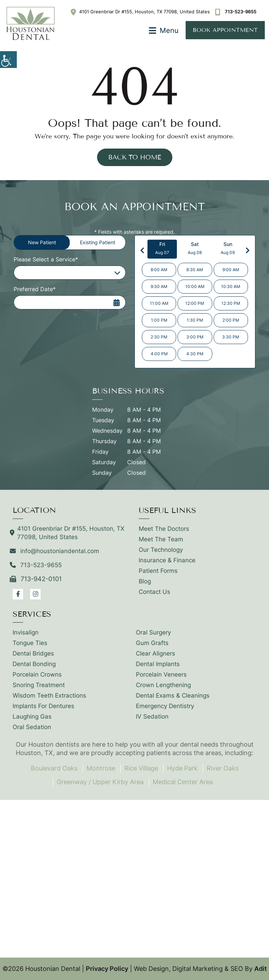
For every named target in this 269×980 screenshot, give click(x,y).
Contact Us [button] (154, 596)
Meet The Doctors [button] (164, 533)
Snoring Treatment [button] (39, 689)
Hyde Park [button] (182, 768)
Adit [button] (261, 969)
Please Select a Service (49, 273)
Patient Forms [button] (158, 575)
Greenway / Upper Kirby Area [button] (100, 782)
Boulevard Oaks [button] (54, 768)
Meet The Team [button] (161, 543)
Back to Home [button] (135, 157)
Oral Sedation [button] (32, 731)
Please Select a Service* (46, 259)
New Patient (42, 242)
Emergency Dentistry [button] (165, 710)
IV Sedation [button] (152, 720)
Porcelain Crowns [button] (37, 678)
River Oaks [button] (223, 768)
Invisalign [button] (26, 636)
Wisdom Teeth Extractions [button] (49, 699)
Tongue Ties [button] (30, 647)
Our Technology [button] (161, 554)
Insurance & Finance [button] (167, 564)
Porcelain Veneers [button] (161, 678)
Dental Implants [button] (158, 668)
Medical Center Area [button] (183, 782)
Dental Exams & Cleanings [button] (173, 699)
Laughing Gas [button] (32, 720)
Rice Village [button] (141, 768)
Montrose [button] (101, 768)
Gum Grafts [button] (152, 647)
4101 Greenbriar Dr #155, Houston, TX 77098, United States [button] (140, 12)
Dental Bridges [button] (33, 657)
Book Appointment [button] (225, 30)
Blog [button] (145, 585)
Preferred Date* (35, 289)
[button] (8, 60)
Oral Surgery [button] (153, 636)
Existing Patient (98, 242)
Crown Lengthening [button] (163, 689)
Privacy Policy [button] (107, 969)
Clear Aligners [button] (156, 657)
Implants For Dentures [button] (43, 710)
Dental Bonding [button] (34, 668)
